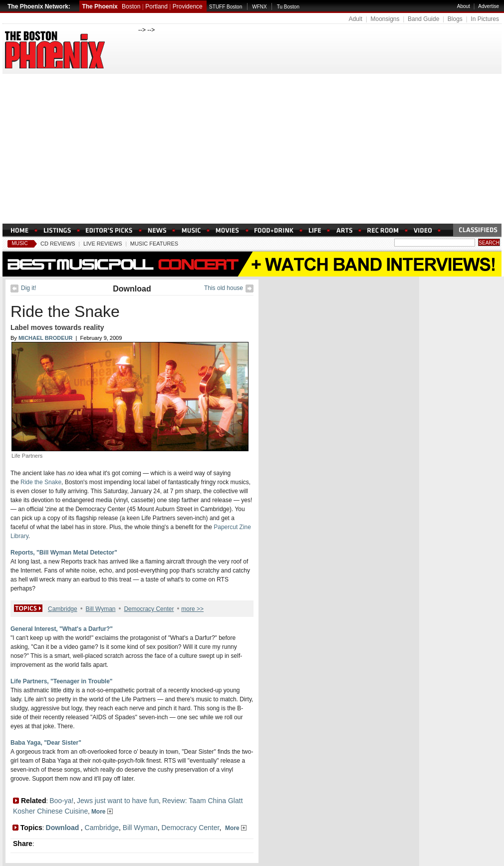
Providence (188, 6)
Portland (156, 6)
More (102, 812)
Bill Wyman (101, 609)
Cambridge (63, 609)
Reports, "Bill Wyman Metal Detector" (64, 553)
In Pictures (485, 19)
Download (132, 289)
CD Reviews (58, 244)
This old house (224, 288)
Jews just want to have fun (118, 801)
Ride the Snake (65, 311)
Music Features (154, 244)
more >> (192, 609)
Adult (356, 19)
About (464, 6)
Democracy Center (149, 609)
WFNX (259, 7)
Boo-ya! (61, 801)
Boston (131, 6)
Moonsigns (385, 19)
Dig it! (29, 288)
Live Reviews (103, 244)
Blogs (455, 19)
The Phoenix (100, 6)
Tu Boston (288, 7)
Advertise (489, 6)
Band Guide (423, 19)
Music (19, 243)
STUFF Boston (226, 7)
